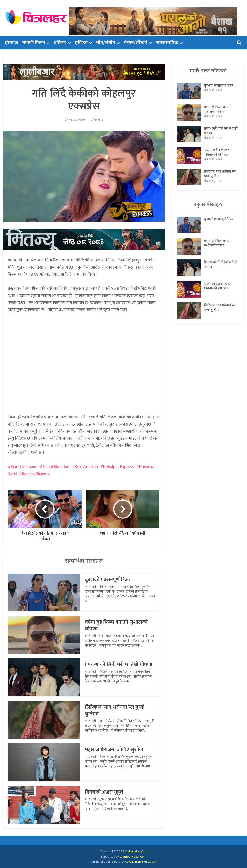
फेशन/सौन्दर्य (136, 43)
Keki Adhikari (86, 467)
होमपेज (12, 43)
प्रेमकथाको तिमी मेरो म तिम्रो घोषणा (119, 665)
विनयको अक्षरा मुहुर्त (104, 792)
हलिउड (81, 43)
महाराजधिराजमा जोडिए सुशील (115, 750)
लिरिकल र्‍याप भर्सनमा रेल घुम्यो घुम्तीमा (115, 710)
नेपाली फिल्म (34, 43)
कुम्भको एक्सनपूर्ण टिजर (109, 580)
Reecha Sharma (36, 474)
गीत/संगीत (106, 43)
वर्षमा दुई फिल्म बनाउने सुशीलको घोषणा (117, 626)
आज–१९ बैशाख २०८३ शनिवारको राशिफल (218, 153)
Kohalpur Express (119, 467)
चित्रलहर (98, 120)
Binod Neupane (24, 467)
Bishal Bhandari (56, 467)
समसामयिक (167, 43)
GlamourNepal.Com (133, 857)
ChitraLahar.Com (136, 851)
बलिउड (60, 43)
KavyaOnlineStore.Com (141, 862)
